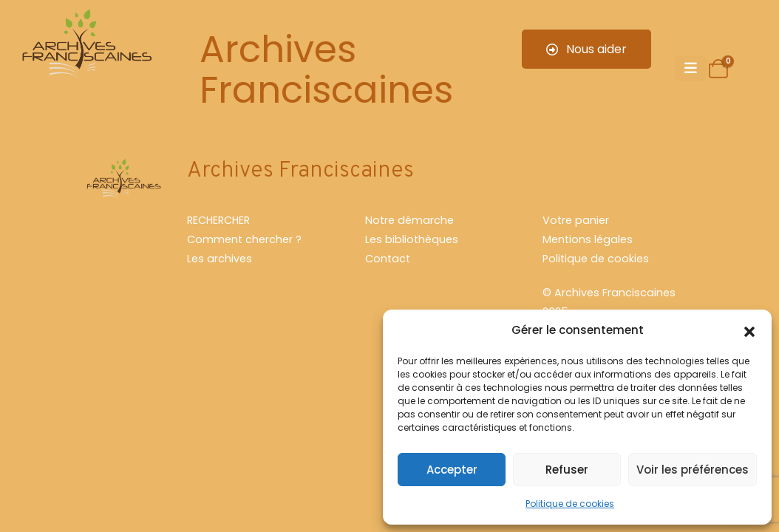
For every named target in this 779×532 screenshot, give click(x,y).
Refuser (567, 470)
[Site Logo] (85, 46)
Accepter (452, 470)
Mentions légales (588, 239)
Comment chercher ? (244, 239)
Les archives (220, 259)
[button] (749, 330)
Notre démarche (409, 220)
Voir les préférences (693, 470)
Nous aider (586, 49)
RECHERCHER (218, 220)
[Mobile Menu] (691, 69)
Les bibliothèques (412, 239)
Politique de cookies (570, 504)
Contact (388, 259)
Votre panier (576, 220)
